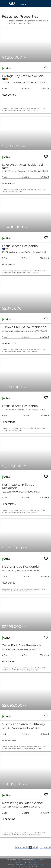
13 (42, 847)
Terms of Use (19, 862)
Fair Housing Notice (35, 864)
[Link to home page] (12, 4)
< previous (21, 847)
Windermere (39, 860)
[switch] (46, 67)
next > (47, 847)
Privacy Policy (32, 862)
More (23, 4)
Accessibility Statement (17, 864)
